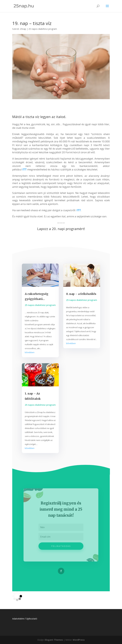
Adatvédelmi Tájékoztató (25, 619)
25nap (23, 29)
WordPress (79, 640)
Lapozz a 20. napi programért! (61, 229)
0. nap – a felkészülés (81, 294)
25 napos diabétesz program (43, 29)
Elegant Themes (54, 640)
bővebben (30, 352)
